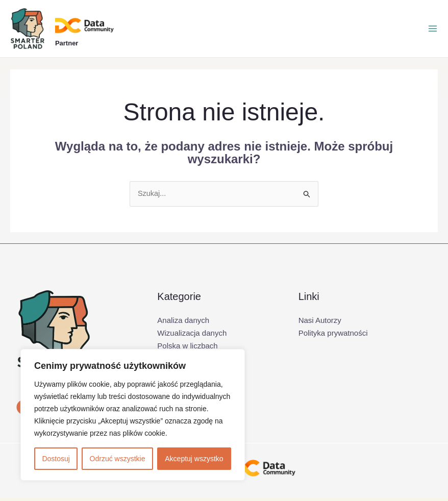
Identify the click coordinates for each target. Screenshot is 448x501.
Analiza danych (183, 323)
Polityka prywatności (333, 336)
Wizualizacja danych (192, 336)
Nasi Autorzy (320, 323)
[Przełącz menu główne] (433, 30)
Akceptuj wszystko (194, 459)
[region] (133, 415)
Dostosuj (56, 459)
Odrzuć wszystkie (118, 459)
